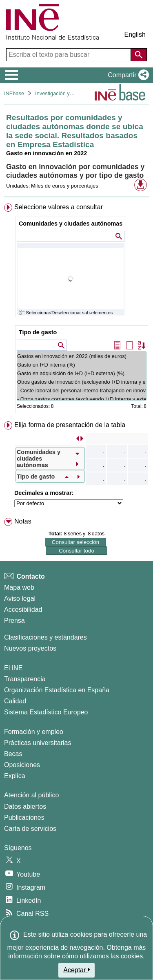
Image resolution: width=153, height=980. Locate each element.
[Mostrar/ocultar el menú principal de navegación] (12, 75)
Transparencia (25, 679)
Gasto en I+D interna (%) (82, 365)
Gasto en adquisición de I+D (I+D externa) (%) (82, 373)
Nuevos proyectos (30, 648)
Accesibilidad (23, 610)
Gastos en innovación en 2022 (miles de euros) (82, 356)
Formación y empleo (34, 732)
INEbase (14, 93)
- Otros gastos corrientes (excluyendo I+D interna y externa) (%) (82, 399)
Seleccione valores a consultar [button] (59, 207)
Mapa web (19, 587)
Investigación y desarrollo (64, 93)
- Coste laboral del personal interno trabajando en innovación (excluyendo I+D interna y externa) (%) (82, 390)
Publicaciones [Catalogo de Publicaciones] (24, 818)
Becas (13, 754)
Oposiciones (22, 765)
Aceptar (76, 970)
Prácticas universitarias (38, 743)
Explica (15, 776)
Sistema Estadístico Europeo (46, 712)
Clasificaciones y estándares (45, 637)
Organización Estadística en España (57, 690)
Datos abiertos (25, 807)
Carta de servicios (30, 829)
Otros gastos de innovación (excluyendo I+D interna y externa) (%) (82, 382)
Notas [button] (23, 521)
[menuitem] (76, 310)
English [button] (135, 35)
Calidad (15, 701)
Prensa (14, 621)
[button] (127, 75)
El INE (13, 668)
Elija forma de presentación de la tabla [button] (70, 425)
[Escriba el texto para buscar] (69, 55)
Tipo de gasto (38, 332)
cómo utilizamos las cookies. (103, 956)
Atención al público (31, 795)
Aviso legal (20, 599)
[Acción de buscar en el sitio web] (139, 55)
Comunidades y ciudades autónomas (71, 224)
